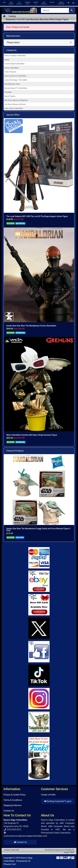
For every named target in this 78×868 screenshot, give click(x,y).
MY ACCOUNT (19, 3)
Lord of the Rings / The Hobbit (16, 80)
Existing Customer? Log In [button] (58, 801)
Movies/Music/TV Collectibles (16, 88)
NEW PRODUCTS (44, 3)
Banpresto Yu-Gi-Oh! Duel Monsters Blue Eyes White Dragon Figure (37, 19)
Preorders (8, 92)
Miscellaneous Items (12, 84)
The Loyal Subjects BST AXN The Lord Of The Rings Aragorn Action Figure (37, 216)
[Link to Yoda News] (39, 722)
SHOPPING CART (28, 3)
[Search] (55, 10)
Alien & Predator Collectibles (15, 56)
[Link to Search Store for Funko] (39, 758)
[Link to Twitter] (39, 628)
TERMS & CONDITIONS (61, 3)
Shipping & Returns (13, 805)
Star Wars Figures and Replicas (16, 100)
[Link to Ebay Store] (39, 581)
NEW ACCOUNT (11, 3)
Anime (7, 60)
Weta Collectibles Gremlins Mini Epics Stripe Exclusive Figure (32, 435)
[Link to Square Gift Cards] (39, 605)
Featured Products (15, 451)
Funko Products (10, 72)
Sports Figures (10, 96)
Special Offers (13, 115)
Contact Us (9, 811)
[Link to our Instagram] (39, 699)
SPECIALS (52, 2)
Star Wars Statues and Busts (15, 104)
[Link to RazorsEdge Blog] (39, 675)
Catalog (12, 16)
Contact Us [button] (20, 842)
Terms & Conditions (13, 800)
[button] (69, 3)
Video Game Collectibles (14, 108)
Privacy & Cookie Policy (15, 795)
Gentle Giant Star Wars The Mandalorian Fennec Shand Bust (31, 326)
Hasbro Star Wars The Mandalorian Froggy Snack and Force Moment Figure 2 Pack (38, 529)
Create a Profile (48, 795)
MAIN (4, 2)
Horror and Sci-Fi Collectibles (15, 76)
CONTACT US (36, 3)
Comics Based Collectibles (14, 64)
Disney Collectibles (11, 68)
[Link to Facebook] (39, 652)
